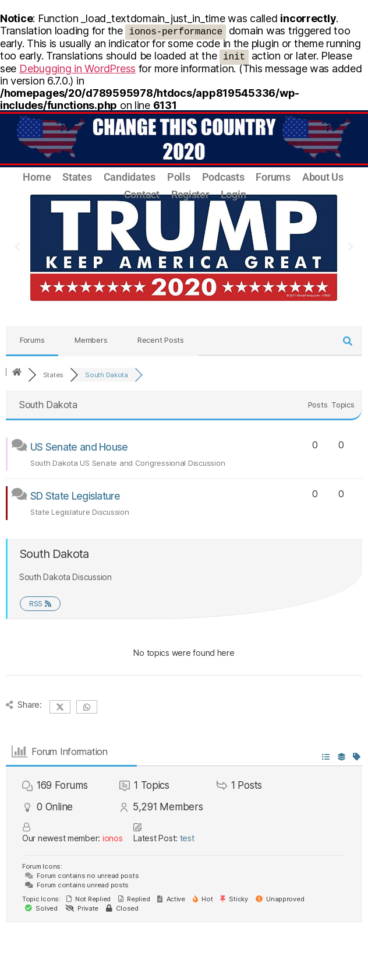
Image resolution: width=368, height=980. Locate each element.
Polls (179, 177)
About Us (323, 177)
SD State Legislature (75, 496)
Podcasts (223, 177)
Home (37, 177)
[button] (17, 247)
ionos (113, 838)
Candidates (130, 177)
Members (91, 340)
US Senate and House (79, 447)
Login (233, 194)
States (77, 177)
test (187, 838)
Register (190, 194)
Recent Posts (161, 340)
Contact (142, 194)
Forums (273, 177)
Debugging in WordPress (77, 69)
